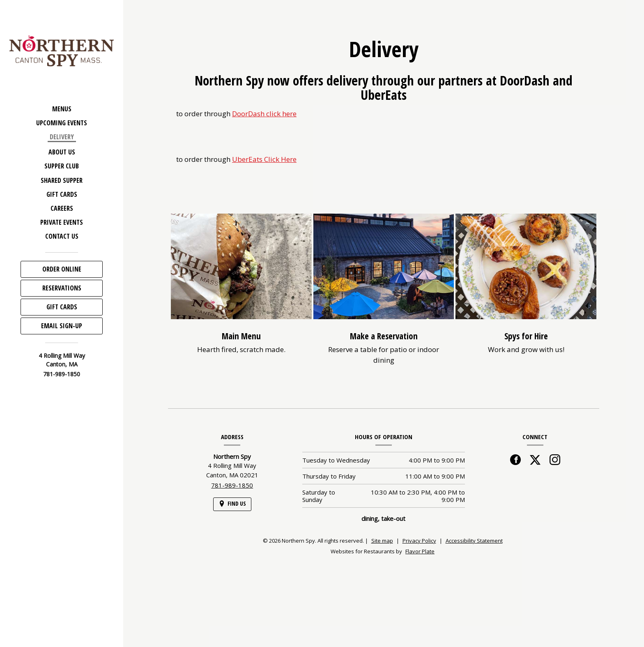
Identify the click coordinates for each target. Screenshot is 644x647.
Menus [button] (62, 109)
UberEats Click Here (264, 159)
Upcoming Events (62, 123)
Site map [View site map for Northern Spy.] (382, 541)
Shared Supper (62, 180)
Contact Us (62, 236)
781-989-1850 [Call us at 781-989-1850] (62, 374)
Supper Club (62, 166)
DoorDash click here (264, 114)
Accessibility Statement (474, 541)
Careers (62, 208)
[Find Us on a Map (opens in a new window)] (232, 504)
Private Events (62, 222)
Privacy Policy (419, 541)
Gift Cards (62, 194)
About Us (62, 152)
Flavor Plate (420, 551)
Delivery (62, 137)
